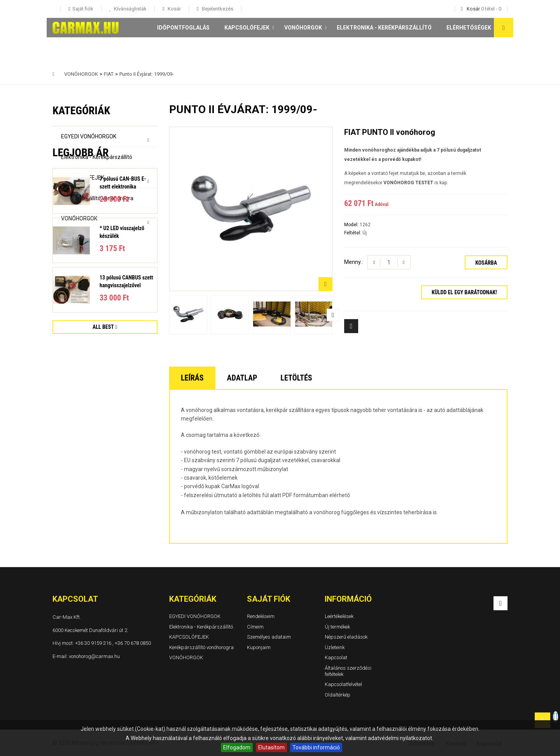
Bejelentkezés (217, 9)
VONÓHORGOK (303, 28)
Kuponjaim (259, 647)
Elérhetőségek (469, 28)
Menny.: (353, 262)
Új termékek (337, 627)
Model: (352, 225)
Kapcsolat (336, 658)
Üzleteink (335, 647)
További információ (316, 747)
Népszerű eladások (346, 637)
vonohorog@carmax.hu (94, 656)
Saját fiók (269, 599)
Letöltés (296, 378)
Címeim (255, 627)
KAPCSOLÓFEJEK (247, 28)
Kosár (174, 9)
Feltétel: (353, 233)
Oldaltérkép (338, 695)
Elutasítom (271, 747)
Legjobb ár (80, 255)
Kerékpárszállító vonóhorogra (97, 198)
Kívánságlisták (130, 9)
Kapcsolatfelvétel (343, 684)
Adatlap (242, 378)
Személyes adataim (269, 637)
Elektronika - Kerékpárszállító (384, 28)
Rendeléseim (261, 616)
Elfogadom (237, 747)
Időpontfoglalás (183, 28)
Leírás (192, 378)
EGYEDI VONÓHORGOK (89, 136)
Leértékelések (339, 616)
